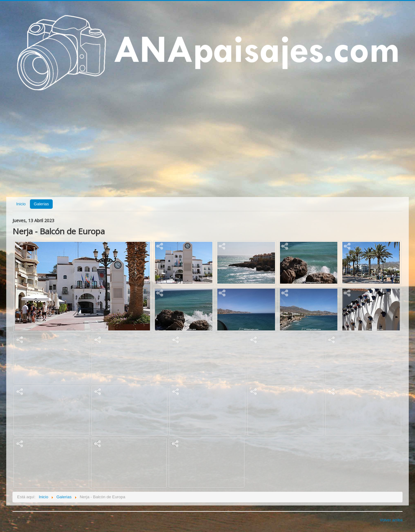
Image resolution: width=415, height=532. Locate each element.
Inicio (21, 204)
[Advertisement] (208, 148)
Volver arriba (391, 520)
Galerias (41, 204)
